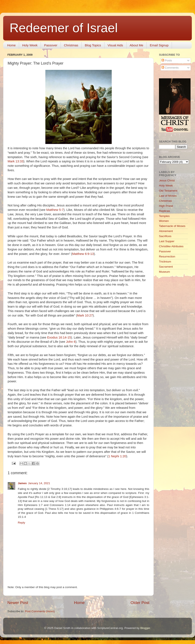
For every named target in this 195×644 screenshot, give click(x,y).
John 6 (71, 342)
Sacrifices (165, 236)
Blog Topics (93, 45)
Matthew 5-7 (55, 210)
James (22, 483)
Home (11, 45)
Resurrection (167, 256)
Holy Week (30, 45)
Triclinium (165, 262)
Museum (164, 272)
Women (164, 221)
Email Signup (159, 45)
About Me (136, 45)
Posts (167, 60)
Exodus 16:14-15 (59, 337)
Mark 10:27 (85, 315)
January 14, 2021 (39, 483)
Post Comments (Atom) (40, 611)
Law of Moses (168, 196)
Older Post (140, 603)
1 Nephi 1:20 (117, 456)
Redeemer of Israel (64, 28)
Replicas (164, 211)
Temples (164, 216)
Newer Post (18, 603)
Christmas (71, 45)
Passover (51, 45)
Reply (22, 523)
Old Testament (168, 191)
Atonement (166, 231)
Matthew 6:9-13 (83, 254)
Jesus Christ (167, 180)
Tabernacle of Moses (172, 226)
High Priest (166, 206)
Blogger (145, 628)
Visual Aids (115, 45)
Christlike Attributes (171, 246)
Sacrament (166, 267)
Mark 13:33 (15, 161)
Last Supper (167, 241)
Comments (170, 68)
